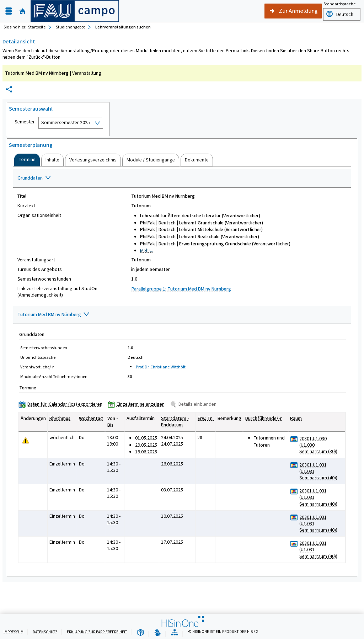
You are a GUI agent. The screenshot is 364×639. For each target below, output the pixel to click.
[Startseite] (22, 11)
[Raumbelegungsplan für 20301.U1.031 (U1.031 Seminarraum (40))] (294, 465)
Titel (22, 196)
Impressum (14, 632)
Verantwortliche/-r (37, 367)
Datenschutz (45, 632)
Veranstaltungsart (36, 260)
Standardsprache (339, 4)
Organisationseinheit (39, 215)
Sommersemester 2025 (66, 123)
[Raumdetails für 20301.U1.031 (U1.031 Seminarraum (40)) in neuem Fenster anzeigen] (321, 472)
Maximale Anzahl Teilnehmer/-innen (54, 377)
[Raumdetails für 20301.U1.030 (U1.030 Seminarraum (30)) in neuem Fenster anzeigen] (321, 445)
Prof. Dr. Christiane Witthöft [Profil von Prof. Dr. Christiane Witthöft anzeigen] (161, 367)
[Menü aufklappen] (9, 11)
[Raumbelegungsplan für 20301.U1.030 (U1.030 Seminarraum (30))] (294, 439)
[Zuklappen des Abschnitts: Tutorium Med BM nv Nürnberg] (182, 315)
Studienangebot (70, 27)
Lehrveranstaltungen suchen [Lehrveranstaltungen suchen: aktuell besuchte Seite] (123, 27)
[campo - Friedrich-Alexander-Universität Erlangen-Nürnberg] (75, 11)
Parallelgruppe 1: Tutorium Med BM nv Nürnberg (181, 289)
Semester (25, 122)
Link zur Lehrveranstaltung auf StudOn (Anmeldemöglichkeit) (57, 292)
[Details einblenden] (195, 404)
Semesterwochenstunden (44, 279)
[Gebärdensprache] (157, 633)
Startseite (37, 27)
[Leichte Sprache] (140, 633)
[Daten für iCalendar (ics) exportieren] (62, 404)
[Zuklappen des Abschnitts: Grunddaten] (182, 179)
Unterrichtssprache (38, 357)
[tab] (27, 160)
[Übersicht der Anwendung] (175, 633)
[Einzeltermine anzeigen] (138, 404)
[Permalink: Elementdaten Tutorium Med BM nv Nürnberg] (9, 89)
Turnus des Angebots (40, 270)
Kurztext (26, 206)
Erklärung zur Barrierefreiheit (97, 632)
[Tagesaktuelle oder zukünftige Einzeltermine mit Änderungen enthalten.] (26, 440)
